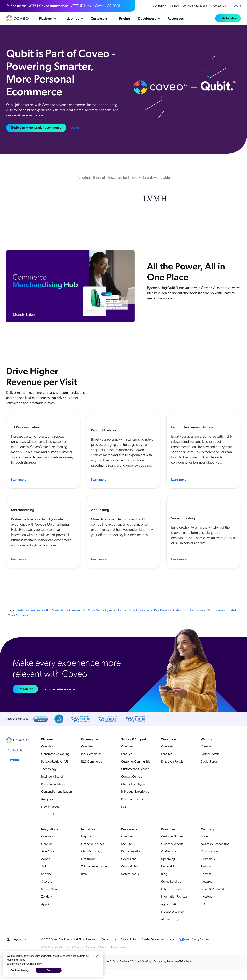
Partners (174, 6)
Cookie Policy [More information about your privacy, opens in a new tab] (34, 969)
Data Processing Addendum (170, 611)
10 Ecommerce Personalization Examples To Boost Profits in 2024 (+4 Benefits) (107, 962)
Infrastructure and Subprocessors (207, 611)
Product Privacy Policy (140, 611)
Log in (237, 6)
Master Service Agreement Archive (107, 611)
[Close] (97, 961)
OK (48, 975)
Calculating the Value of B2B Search (173, 962)
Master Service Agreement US (33, 611)
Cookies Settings (20, 975)
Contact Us (220, 6)
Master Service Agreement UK (69, 611)
